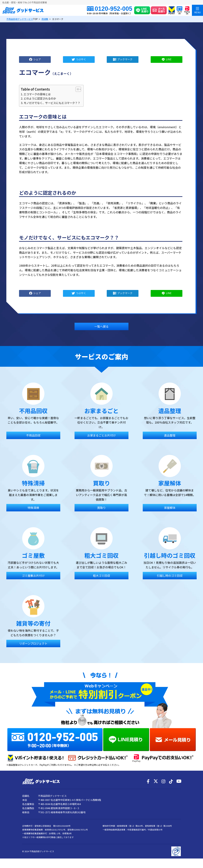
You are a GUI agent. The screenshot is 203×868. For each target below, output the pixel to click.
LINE (169, 59)
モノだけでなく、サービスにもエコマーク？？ (52, 103)
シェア (37, 59)
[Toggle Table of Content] (77, 89)
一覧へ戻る (101, 326)
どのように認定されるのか (40, 98)
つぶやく (81, 59)
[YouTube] (179, 781)
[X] (156, 781)
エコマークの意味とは (37, 94)
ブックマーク (125, 59)
